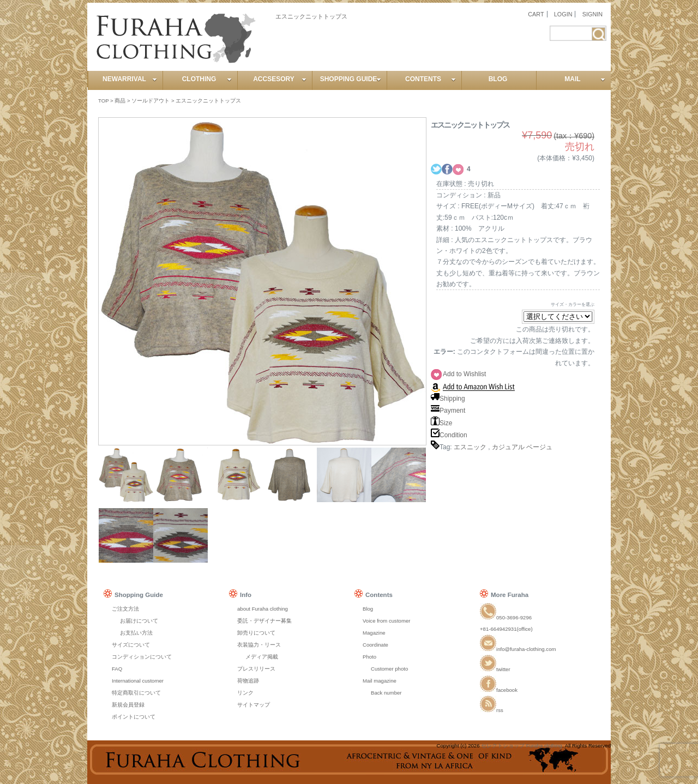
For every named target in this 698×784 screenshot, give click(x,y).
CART (536, 14)
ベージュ (539, 447)
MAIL (585, 79)
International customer (138, 681)
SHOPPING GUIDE (351, 79)
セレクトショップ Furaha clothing (522, 746)
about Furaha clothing (263, 609)
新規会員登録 (128, 705)
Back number (386, 693)
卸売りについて (256, 633)
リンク (245, 693)
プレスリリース (256, 669)
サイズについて (131, 645)
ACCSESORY (280, 79)
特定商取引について (136, 693)
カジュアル (508, 447)
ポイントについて (134, 717)
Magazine (374, 633)
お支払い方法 (136, 633)
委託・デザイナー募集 (264, 621)
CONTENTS (431, 79)
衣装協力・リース (259, 645)
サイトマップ (254, 705)
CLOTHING (207, 79)
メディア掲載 (262, 657)
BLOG (498, 79)
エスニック (470, 447)
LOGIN (563, 14)
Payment (448, 411)
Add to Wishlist (464, 374)
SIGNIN (592, 14)
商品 (120, 101)
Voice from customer (386, 621)
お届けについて (139, 621)
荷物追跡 (248, 681)
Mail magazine (380, 681)
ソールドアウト (151, 101)
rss (492, 710)
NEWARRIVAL (130, 79)
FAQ (117, 669)
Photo (369, 657)
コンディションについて (142, 657)
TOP (103, 101)
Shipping (448, 399)
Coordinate (375, 645)
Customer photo (389, 669)
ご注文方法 (125, 609)
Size (441, 423)
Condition (449, 435)
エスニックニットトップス (208, 101)
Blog (368, 609)
